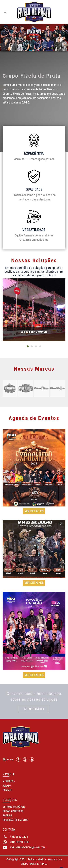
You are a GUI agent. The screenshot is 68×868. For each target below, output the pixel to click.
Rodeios (7, 815)
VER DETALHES (34, 511)
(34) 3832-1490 (19, 837)
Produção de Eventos (15, 820)
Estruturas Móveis (34, 332)
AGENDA (7, 786)
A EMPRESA (9, 781)
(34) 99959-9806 (20, 842)
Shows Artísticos (13, 811)
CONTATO (7, 790)
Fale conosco (34, 709)
